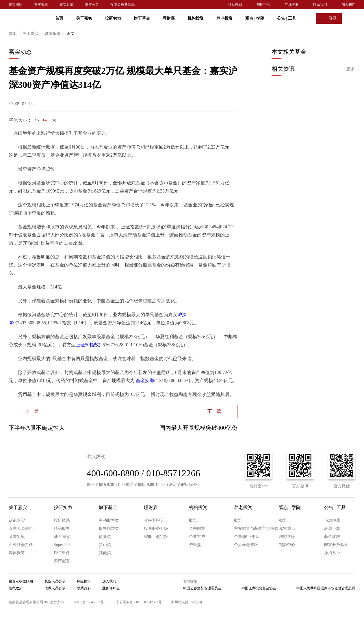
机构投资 (196, 18)
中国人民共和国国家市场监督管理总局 (326, 588)
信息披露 (332, 520)
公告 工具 (287, 18)
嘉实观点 (287, 529)
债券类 (105, 537)
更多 (351, 69)
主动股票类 (109, 520)
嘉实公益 (92, 5)
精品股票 (62, 529)
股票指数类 (109, 529)
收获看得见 (154, 520)
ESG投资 (62, 553)
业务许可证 (111, 588)
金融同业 (197, 529)
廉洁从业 (332, 553)
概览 (193, 520)
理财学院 (287, 537)
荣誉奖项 (17, 537)
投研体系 (62, 520)
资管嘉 (195, 545)
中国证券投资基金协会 (259, 588)
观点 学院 (255, 18)
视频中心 (287, 545)
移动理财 (235, 5)
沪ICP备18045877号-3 (90, 602)
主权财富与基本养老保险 (256, 529)
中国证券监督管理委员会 (202, 588)
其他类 (105, 553)
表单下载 (332, 529)
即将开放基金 (336, 545)
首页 (59, 18)
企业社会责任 (21, 545)
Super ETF (63, 545)
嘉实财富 (66, 5)
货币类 (105, 545)
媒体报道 (55, 34)
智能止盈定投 (156, 537)
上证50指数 (87, 345)
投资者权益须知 (21, 581)
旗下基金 (142, 18)
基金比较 (332, 537)
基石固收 (62, 537)
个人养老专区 (246, 545)
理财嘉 (169, 18)
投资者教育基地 (122, 5)
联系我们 (320, 5)
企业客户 (197, 537)
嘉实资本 (41, 5)
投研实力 (113, 18)
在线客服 (292, 5)
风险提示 (84, 581)
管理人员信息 (21, 529)
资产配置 (62, 561)
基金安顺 (145, 381)
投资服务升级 (156, 529)
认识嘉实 (17, 520)
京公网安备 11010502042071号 (139, 602)
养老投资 (224, 18)
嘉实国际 (16, 5)
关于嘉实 (84, 18)
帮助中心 (263, 5)
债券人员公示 (55, 588)
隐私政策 (16, 588)
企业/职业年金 (247, 537)
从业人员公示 (55, 581)
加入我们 (348, 5)
